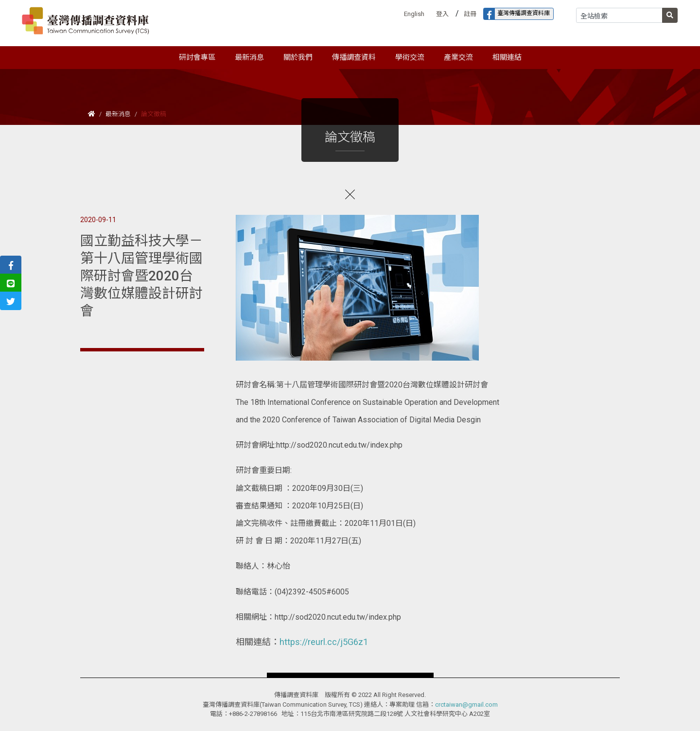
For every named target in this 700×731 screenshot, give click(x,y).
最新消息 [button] (249, 57)
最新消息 (118, 114)
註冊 (470, 14)
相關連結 (507, 57)
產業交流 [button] (458, 57)
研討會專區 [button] (197, 57)
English (414, 14)
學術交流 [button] (410, 57)
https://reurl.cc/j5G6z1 (324, 642)
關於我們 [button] (298, 57)
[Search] (619, 15)
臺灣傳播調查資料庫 (517, 14)
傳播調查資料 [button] (354, 57)
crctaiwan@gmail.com (466, 705)
